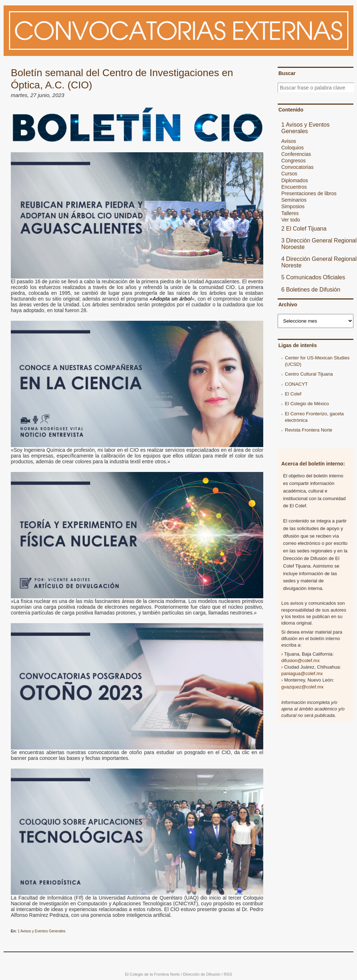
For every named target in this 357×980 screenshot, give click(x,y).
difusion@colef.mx (300, 660)
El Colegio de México (307, 404)
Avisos (289, 141)
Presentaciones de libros (309, 193)
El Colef (293, 394)
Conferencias (296, 154)
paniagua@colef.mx (302, 673)
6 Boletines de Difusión (311, 290)
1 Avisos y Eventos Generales (42, 931)
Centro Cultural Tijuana (309, 374)
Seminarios (294, 200)
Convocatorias (297, 167)
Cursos (289, 174)
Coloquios (292, 148)
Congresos (294, 161)
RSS (228, 974)
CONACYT (296, 384)
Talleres (290, 213)
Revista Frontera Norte (309, 430)
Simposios (293, 206)
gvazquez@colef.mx (302, 687)
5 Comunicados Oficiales (313, 277)
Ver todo (291, 220)
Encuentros (294, 187)
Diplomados (295, 180)
